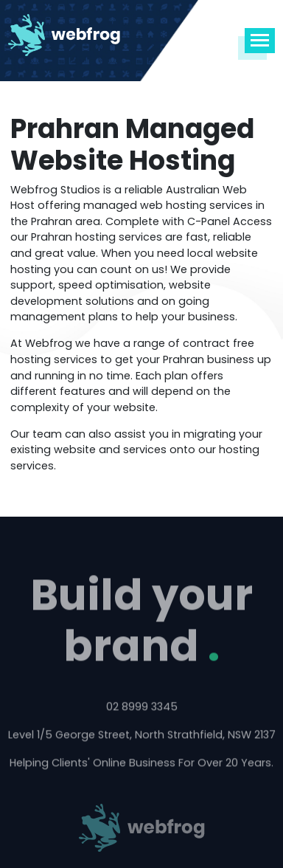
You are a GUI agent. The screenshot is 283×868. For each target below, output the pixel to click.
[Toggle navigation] (260, 41)
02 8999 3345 (142, 708)
